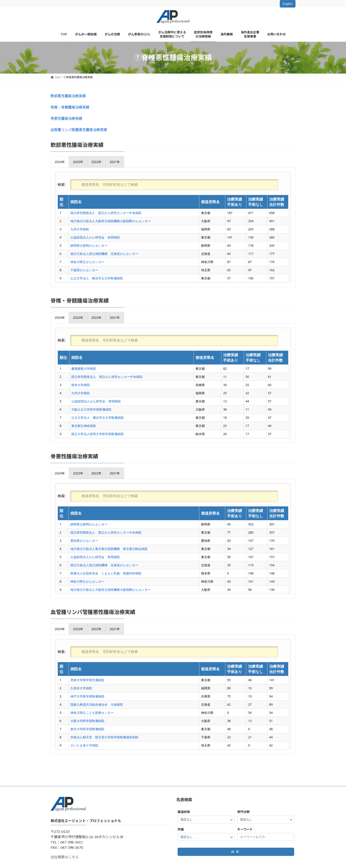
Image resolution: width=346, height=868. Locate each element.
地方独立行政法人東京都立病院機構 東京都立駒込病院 (109, 549)
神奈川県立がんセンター (87, 262)
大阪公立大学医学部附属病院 (91, 409)
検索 (236, 852)
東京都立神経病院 (84, 426)
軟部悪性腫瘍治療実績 (68, 96)
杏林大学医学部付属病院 (87, 680)
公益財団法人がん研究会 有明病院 (95, 237)
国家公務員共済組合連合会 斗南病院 (97, 704)
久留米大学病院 (81, 688)
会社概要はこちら (65, 857)
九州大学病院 (80, 229)
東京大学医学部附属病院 (87, 729)
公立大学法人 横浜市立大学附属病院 (97, 278)
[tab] (60, 162)
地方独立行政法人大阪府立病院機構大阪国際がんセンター (111, 221)
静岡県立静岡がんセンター (89, 245)
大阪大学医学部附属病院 (87, 721)
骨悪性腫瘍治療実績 (66, 118)
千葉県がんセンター (84, 270)
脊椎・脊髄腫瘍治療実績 (70, 107)
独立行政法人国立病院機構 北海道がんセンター (104, 254)
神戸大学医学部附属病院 (87, 696)
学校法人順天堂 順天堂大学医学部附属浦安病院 (104, 737)
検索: (168, 184)
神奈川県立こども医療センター (92, 713)
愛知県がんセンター (84, 541)
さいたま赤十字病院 (84, 745)
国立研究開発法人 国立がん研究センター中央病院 (106, 213)
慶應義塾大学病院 (84, 369)
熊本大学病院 (81, 385)
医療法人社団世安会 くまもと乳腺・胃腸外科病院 (106, 573)
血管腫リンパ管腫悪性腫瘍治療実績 (79, 130)
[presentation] (60, 162)
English (288, 4)
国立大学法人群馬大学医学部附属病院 (98, 434)
